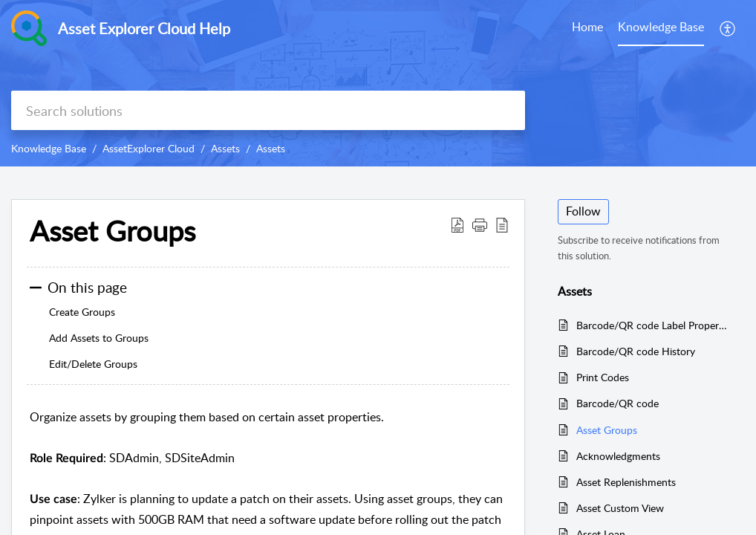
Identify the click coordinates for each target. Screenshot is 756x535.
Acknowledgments (618, 456)
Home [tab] (587, 27)
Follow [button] (583, 211)
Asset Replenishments (626, 482)
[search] (268, 110)
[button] (728, 28)
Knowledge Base (49, 148)
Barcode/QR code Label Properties (653, 325)
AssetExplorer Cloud (149, 148)
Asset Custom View (620, 508)
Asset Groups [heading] (113, 231)
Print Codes (603, 377)
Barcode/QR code (617, 403)
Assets (225, 148)
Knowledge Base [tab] (661, 27)
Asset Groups (607, 430)
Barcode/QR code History (636, 351)
